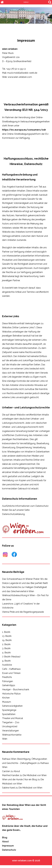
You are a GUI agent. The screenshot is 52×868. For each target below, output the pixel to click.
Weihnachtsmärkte (12, 735)
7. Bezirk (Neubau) (11, 657)
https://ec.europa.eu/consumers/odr (24, 130)
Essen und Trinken (11, 673)
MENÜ (26, 2)
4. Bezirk (6, 653)
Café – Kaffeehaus (11, 669)
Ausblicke (7, 665)
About (17, 771)
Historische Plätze (11, 694)
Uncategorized (10, 726)
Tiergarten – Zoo (11, 722)
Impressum (8, 846)
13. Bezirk (7, 636)
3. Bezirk (6, 648)
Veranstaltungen (10, 731)
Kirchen (6, 698)
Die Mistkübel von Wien (35, 775)
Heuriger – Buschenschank (16, 689)
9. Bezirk (6, 661)
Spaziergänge (9, 710)
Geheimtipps (9, 685)
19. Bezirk (7, 640)
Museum (7, 702)
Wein (5, 739)
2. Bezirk (6, 644)
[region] (26, 15)
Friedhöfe (7, 677)
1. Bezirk (6, 632)
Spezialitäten (9, 714)
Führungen (7, 681)
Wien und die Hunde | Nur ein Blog (19, 779)
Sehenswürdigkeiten (12, 706)
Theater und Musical (12, 718)
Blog (5, 838)
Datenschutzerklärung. (14, 514)
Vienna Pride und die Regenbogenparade (23, 612)
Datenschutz (9, 850)
